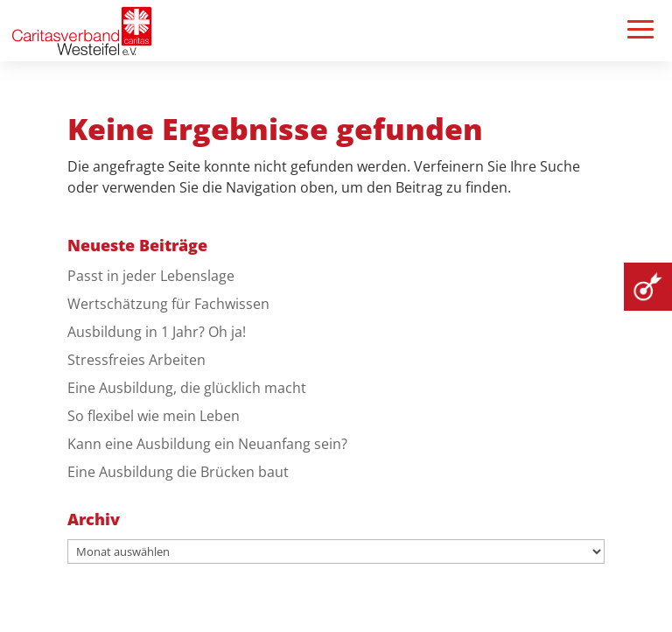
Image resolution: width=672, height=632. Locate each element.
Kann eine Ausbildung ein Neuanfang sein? (207, 444)
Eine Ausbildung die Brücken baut (178, 472)
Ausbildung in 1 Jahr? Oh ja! (157, 332)
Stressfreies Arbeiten (136, 360)
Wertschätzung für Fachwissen (168, 304)
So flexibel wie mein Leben (154, 416)
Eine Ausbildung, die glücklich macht (187, 388)
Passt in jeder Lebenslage (151, 276)
